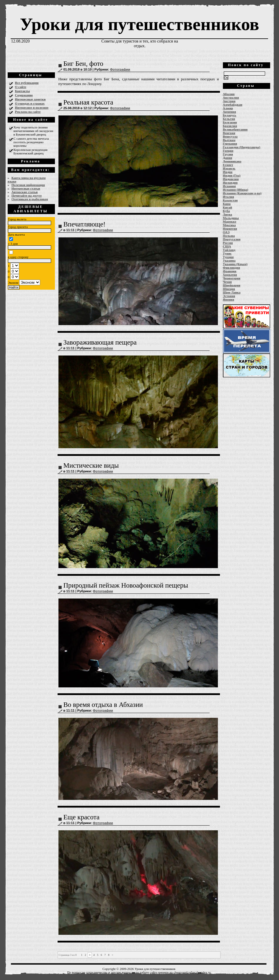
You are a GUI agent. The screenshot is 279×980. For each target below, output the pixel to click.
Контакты (23, 91)
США (227, 246)
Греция (228, 151)
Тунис (227, 253)
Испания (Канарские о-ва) (242, 193)
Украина (229, 260)
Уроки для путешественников (139, 24)
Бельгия (229, 119)
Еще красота (82, 817)
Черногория (232, 278)
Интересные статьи (26, 188)
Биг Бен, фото (83, 64)
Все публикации (27, 83)
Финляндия (231, 268)
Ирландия (230, 182)
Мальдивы (231, 218)
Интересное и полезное (32, 107)
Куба (226, 211)
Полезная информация (28, 185)
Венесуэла (230, 136)
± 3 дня (13, 244)
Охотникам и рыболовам (30, 199)
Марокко (230, 221)
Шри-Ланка (232, 292)
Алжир (228, 108)
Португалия (232, 239)
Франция (230, 271)
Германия (230, 144)
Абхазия (229, 94)
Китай (228, 207)
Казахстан (230, 200)
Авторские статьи (25, 192)
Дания (228, 158)
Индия (228, 172)
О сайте (21, 87)
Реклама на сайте (28, 112)
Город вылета (17, 219)
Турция (228, 257)
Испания (229, 186)
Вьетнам (229, 140)
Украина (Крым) (235, 264)
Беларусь (230, 115)
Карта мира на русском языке (27, 180)
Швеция (229, 289)
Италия (229, 197)
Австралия (231, 97)
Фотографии (120, 69)
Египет (228, 165)
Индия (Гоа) (232, 175)
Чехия (227, 282)
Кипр (227, 204)
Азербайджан (233, 105)
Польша (229, 236)
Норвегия (230, 229)
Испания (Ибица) (236, 190)
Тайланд (229, 250)
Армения (230, 112)
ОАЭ (226, 232)
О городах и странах (30, 103)
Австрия (229, 101)
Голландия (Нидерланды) (242, 147)
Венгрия (229, 133)
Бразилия (230, 126)
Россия (228, 243)
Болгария (230, 122)
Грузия (228, 154)
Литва (227, 214)
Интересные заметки (30, 99)
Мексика (229, 225)
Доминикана (232, 161)
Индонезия (231, 179)
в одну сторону (18, 257)
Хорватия (230, 275)
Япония (229, 299)
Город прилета (18, 227)
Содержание (24, 95)
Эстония (229, 296)
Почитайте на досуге (27, 195)
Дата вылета (16, 234)
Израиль (229, 168)
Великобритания (235, 129)
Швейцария (232, 285)
